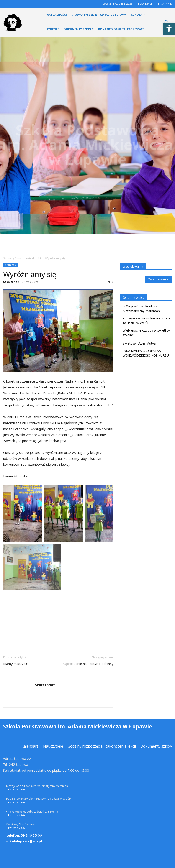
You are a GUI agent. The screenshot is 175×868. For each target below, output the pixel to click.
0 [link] (111, 282)
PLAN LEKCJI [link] (145, 4)
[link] (169, 29)
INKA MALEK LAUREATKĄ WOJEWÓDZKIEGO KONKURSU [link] (146, 353)
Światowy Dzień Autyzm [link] (140, 343)
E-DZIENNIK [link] (165, 4)
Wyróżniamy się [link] (30, 274)
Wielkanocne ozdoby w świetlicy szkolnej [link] (146, 333)
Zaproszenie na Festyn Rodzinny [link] (88, 664)
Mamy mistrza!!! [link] (15, 664)
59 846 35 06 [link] (24, 835)
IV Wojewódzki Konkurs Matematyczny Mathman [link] (141, 309)
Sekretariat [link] (11, 282)
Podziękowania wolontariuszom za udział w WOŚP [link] (146, 321)
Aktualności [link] (33, 258)
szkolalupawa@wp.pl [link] (24, 841)
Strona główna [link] (12, 258)
